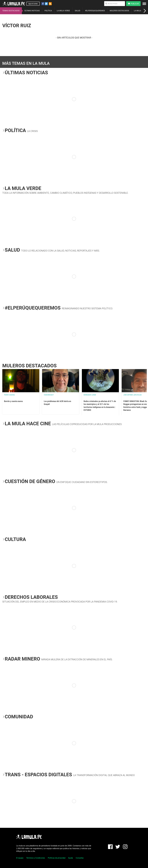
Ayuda (70, 858)
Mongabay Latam (90, 395)
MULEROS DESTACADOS (119, 11)
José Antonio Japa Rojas (132, 395)
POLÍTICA (48, 11)
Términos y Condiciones (36, 858)
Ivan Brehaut (49, 395)
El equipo (20, 858)
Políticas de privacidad (57, 858)
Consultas (80, 858)
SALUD (78, 11)
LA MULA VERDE (63, 11)
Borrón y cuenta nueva (13, 401)
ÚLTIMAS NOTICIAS (32, 11)
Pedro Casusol (10, 395)
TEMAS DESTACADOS (11, 11)
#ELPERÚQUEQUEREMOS (95, 11)
